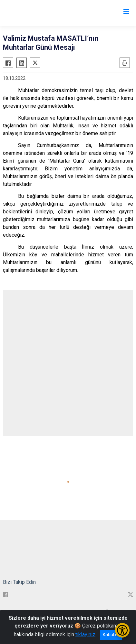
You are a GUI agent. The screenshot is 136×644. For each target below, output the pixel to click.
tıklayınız (85, 634)
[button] (68, 482)
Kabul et (111, 635)
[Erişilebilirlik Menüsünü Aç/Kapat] (122, 630)
